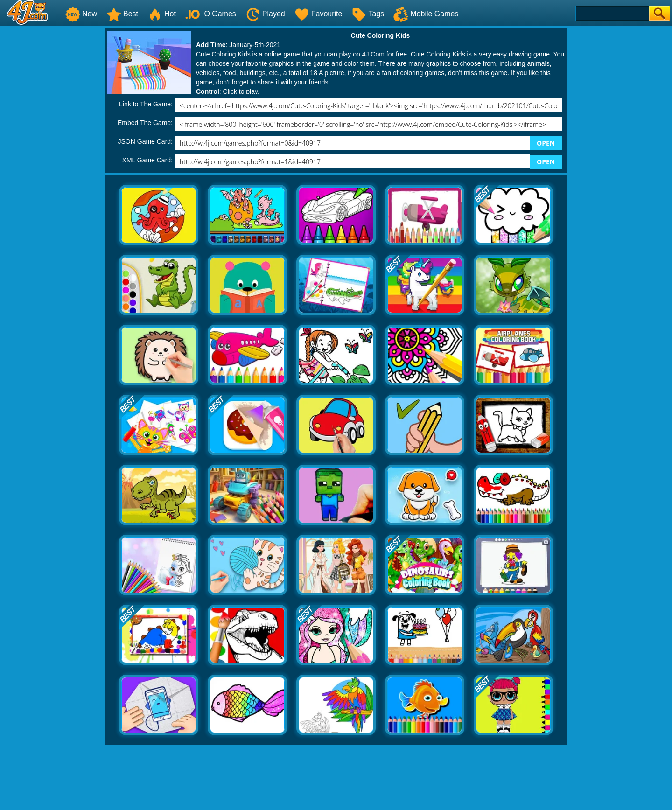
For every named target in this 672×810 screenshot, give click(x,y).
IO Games (211, 14)
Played (265, 14)
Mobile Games (426, 14)
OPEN (546, 143)
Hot (162, 14)
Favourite (318, 14)
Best (122, 14)
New (81, 14)
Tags (368, 14)
